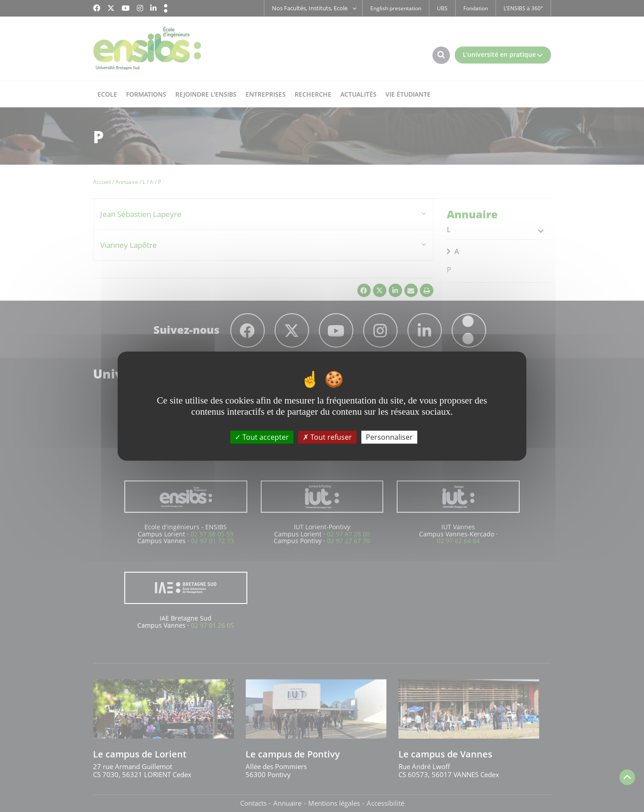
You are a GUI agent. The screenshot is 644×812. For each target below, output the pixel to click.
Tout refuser (327, 437)
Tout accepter (262, 437)
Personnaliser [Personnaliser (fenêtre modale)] (389, 437)
